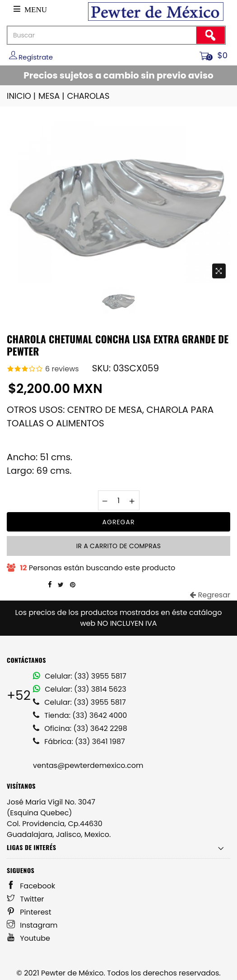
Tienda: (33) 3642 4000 (80, 715)
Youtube (28, 938)
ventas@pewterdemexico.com (88, 765)
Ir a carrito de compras (118, 546)
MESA (52, 96)
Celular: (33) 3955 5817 (80, 676)
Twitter (26, 899)
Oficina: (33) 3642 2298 (80, 728)
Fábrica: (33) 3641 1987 (79, 742)
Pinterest (29, 912)
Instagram (32, 925)
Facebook (31, 886)
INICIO (22, 96)
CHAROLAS (88, 96)
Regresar (210, 595)
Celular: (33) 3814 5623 (80, 689)
